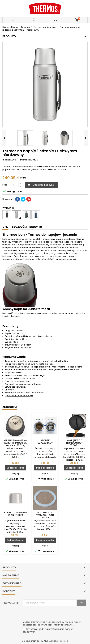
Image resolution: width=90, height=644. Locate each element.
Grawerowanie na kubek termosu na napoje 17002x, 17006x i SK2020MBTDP (15, 445)
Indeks (6, 160)
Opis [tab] (5, 227)
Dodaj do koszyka (41, 185)
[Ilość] (14, 185)
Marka (24, 160)
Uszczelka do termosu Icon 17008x (45, 515)
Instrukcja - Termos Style (19, 395)
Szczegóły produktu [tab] (27, 227)
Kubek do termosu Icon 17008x (16, 514)
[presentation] (47, 614)
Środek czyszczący (45, 442)
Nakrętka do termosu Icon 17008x (75, 443)
